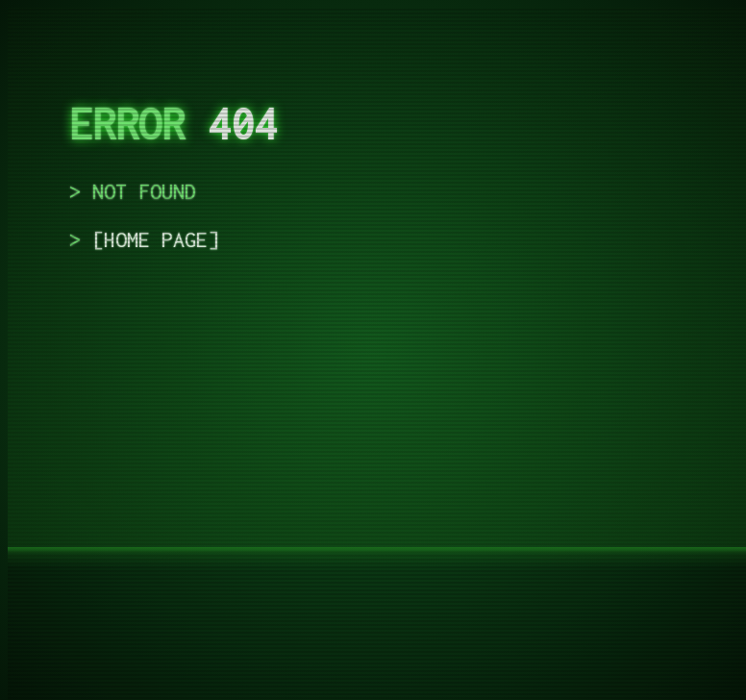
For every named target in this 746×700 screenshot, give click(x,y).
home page (156, 239)
